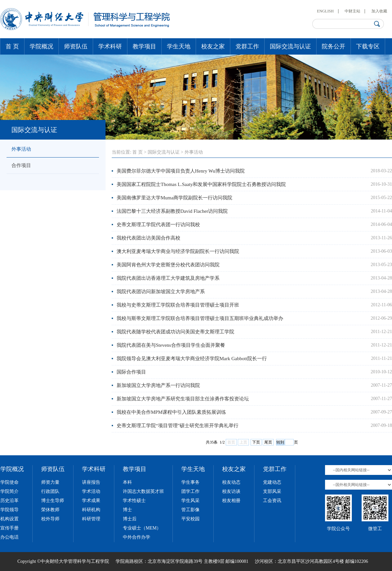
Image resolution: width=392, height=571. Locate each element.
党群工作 (247, 46)
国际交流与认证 (290, 46)
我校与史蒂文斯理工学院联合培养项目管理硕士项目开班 (178, 305)
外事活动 (21, 149)
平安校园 (190, 519)
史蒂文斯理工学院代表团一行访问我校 (158, 225)
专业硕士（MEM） (142, 528)
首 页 (12, 46)
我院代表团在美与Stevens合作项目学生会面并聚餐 (171, 345)
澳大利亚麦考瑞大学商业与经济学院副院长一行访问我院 (178, 251)
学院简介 (9, 491)
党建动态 (272, 482)
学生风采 (190, 501)
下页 (256, 442)
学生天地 (179, 46)
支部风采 (272, 491)
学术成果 (91, 501)
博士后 (130, 519)
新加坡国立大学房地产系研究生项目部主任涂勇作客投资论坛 (183, 399)
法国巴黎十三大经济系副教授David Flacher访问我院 (172, 211)
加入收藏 (379, 11)
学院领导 (9, 510)
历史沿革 (9, 501)
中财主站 (352, 11)
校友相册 (231, 501)
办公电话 (9, 537)
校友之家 (213, 46)
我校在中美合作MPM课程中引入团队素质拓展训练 (171, 412)
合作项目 (21, 165)
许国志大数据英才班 (143, 491)
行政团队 (50, 491)
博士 (127, 510)
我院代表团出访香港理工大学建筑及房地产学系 (168, 278)
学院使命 (9, 482)
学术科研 (110, 46)
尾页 (268, 442)
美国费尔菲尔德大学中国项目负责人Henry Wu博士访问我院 (181, 171)
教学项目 (144, 46)
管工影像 (190, 510)
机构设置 (9, 519)
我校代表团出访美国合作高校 (148, 238)
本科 (127, 482)
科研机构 (91, 510)
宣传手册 (9, 528)
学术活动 (91, 491)
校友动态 (231, 482)
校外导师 (50, 519)
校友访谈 (231, 491)
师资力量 (50, 482)
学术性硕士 (134, 501)
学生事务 (190, 482)
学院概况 (41, 46)
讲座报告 (91, 482)
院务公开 (334, 46)
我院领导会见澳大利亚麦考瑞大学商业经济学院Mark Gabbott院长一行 (192, 359)
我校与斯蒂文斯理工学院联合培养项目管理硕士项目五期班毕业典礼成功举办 (200, 318)
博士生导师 (53, 501)
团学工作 (190, 491)
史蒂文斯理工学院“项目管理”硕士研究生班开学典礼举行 (178, 426)
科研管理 (91, 519)
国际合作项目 (131, 372)
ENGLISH (325, 11)
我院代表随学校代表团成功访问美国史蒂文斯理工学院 (175, 332)
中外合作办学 (137, 537)
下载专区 (368, 46)
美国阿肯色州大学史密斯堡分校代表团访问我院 (168, 265)
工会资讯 (272, 501)
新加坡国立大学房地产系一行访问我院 (158, 385)
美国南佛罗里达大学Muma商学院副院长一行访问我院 (174, 198)
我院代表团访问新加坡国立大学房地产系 (161, 292)
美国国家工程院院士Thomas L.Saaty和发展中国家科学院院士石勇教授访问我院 (201, 184)
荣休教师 (50, 510)
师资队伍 (76, 46)
